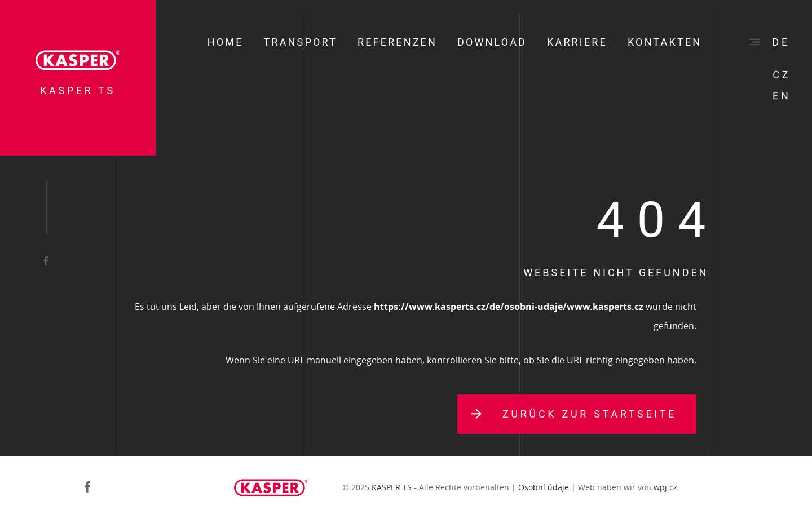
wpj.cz (665, 487)
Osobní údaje (544, 487)
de (781, 42)
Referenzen (397, 42)
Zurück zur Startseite (590, 414)
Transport (301, 42)
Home (226, 42)
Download (492, 42)
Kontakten (665, 42)
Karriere (577, 42)
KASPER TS (392, 487)
